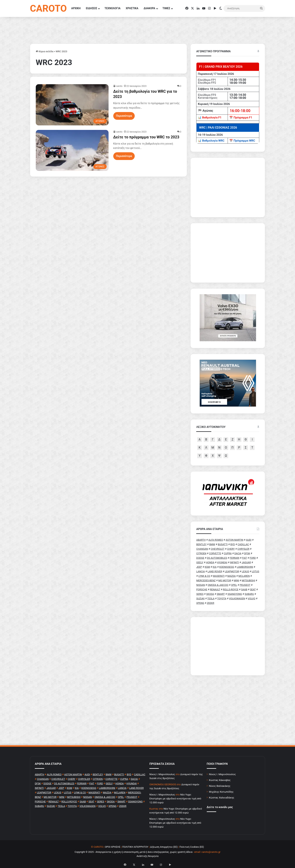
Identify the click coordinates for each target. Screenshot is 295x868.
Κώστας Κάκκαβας (220, 780)
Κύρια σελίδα (44, 51)
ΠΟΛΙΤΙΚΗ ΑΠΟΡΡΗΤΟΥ (135, 847)
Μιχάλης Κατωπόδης (221, 792)
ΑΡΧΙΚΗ (76, 8)
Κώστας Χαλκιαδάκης (222, 797)
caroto (119, 86)
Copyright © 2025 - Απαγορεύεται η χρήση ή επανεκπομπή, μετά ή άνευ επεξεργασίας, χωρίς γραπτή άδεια (133, 852)
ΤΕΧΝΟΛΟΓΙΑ (112, 8)
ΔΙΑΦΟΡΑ (149, 8)
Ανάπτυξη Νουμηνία (148, 856)
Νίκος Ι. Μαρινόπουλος (222, 774)
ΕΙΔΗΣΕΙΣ (91, 8)
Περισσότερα (124, 116)
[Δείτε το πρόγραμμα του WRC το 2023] (72, 150)
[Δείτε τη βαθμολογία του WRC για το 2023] (72, 105)
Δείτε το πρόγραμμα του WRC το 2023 (146, 137)
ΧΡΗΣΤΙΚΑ (132, 8)
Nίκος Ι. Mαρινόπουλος (162, 774)
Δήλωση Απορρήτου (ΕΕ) (164, 847)
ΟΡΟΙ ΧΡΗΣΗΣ (113, 847)
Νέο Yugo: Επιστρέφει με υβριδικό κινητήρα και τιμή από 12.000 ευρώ (175, 799)
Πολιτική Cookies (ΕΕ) (192, 847)
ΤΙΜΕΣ (166, 8)
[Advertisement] (228, 646)
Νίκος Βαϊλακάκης (220, 786)
